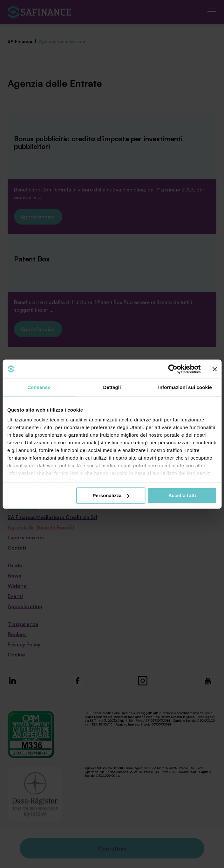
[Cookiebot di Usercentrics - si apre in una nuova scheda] (173, 369)
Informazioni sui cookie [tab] (185, 387)
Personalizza (111, 495)
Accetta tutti (182, 495)
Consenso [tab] (39, 387)
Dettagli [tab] (112, 387)
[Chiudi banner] (214, 369)
